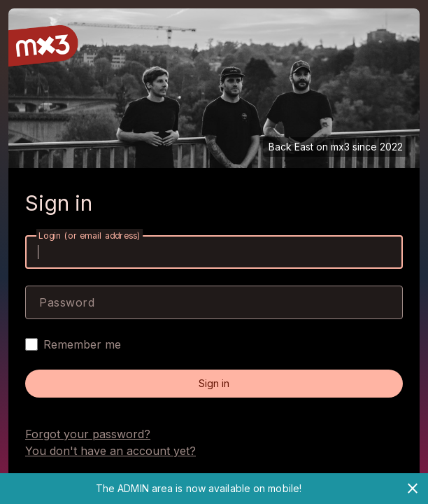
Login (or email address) (90, 236)
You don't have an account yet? (110, 451)
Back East (291, 147)
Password (67, 302)
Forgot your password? (88, 434)
